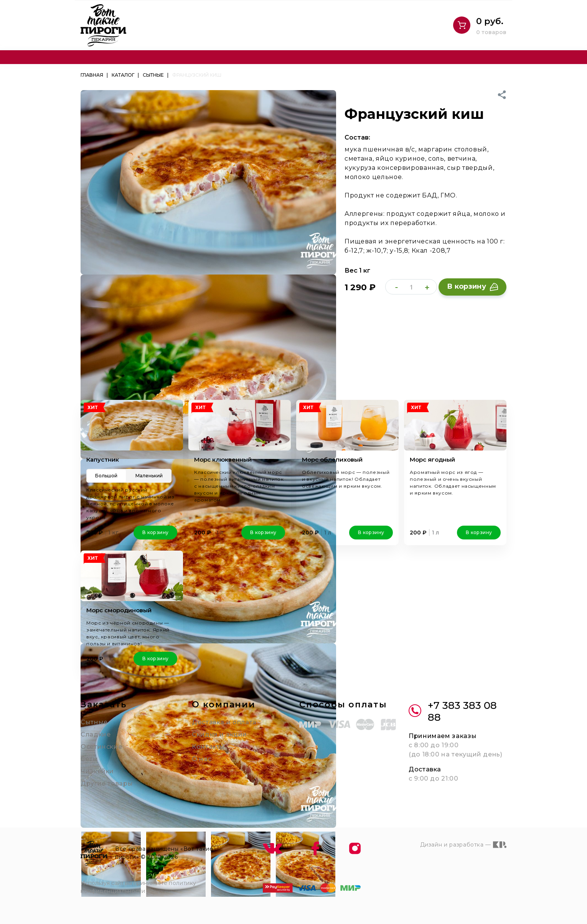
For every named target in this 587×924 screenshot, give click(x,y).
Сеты (89, 759)
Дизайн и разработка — (463, 845)
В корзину (472, 286)
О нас (202, 759)
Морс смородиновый (119, 610)
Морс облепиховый (332, 460)
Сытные (94, 722)
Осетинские (101, 747)
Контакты (208, 747)
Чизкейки (97, 771)
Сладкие (96, 734)
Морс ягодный (432, 460)
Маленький (149, 476)
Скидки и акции (219, 734)
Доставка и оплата (224, 722)
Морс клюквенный (223, 460)
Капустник (103, 460)
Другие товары (107, 783)
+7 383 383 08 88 (453, 712)
